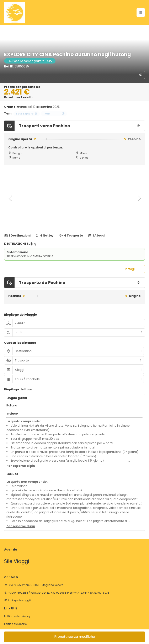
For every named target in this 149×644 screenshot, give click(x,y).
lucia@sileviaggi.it (20, 600)
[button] (10, 198)
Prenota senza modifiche (75, 637)
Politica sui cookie (15, 624)
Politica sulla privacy (17, 616)
